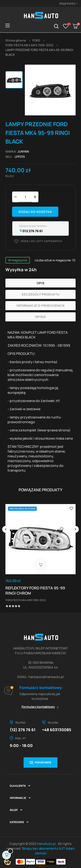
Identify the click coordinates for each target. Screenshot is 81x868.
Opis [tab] (41, 283)
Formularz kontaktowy (38, 707)
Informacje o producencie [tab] (41, 306)
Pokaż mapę (43, 762)
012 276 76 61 (31, 231)
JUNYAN (23, 151)
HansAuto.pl (47, 844)
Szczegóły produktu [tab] (41, 294)
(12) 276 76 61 (23, 730)
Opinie (40, 317)
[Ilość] (25, 197)
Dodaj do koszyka (35, 212)
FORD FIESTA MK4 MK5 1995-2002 (26, 600)
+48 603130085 (57, 730)
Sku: (9, 157)
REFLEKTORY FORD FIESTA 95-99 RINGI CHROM (35, 590)
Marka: (11, 151)
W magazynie (18, 260)
